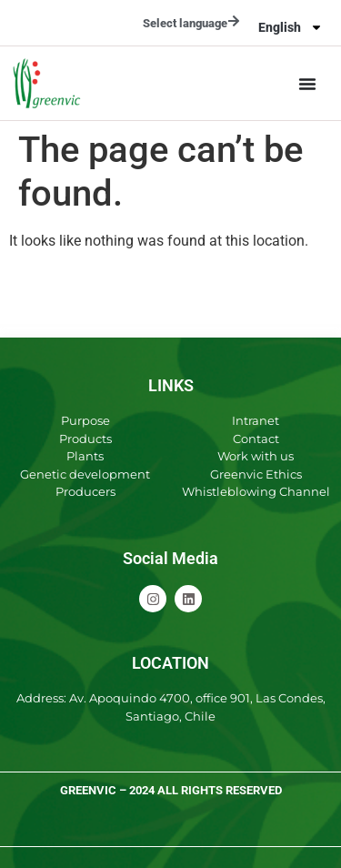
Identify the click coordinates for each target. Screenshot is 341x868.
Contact (256, 439)
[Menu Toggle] (307, 84)
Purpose (85, 420)
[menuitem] (291, 27)
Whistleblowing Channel (256, 491)
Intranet (256, 420)
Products (85, 439)
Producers (85, 491)
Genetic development (85, 474)
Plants (85, 456)
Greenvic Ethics (256, 474)
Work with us (256, 456)
